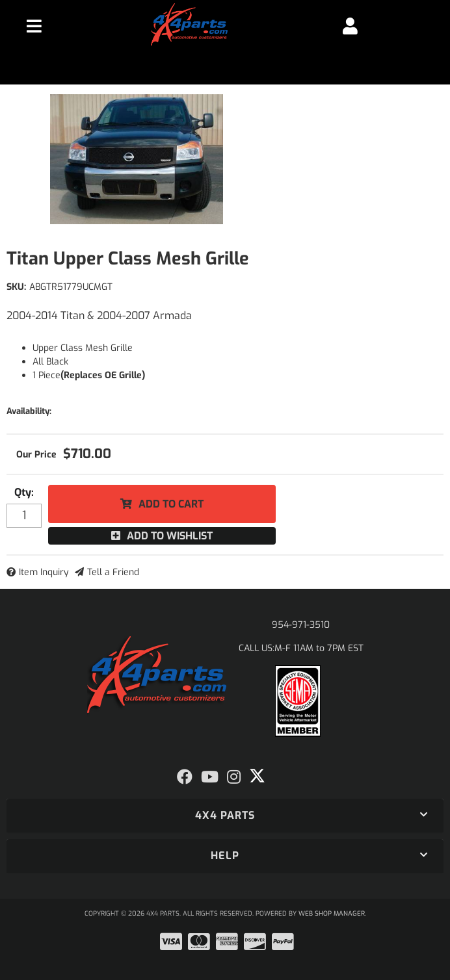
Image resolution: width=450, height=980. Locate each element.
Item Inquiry (44, 572)
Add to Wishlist (170, 536)
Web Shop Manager (332, 913)
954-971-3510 (301, 625)
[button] (225, 816)
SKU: (16, 287)
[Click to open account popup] (351, 26)
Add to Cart (171, 504)
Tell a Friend (113, 572)
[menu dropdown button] (34, 26)
